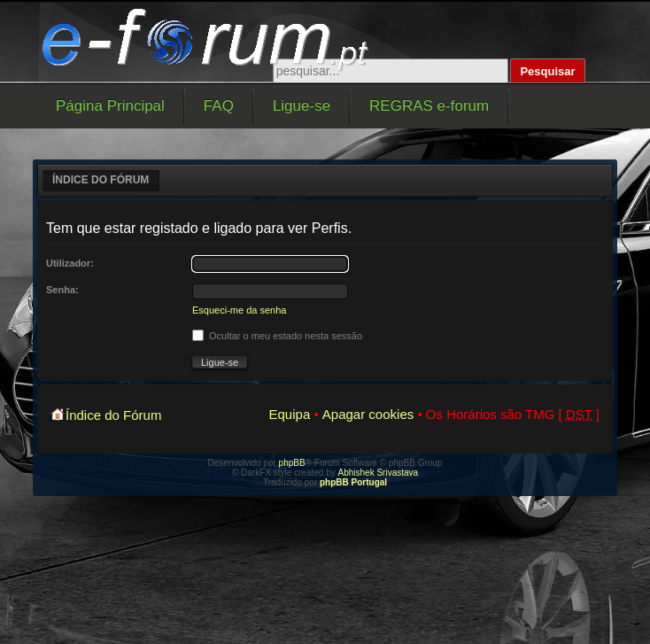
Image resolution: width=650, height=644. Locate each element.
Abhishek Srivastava (379, 473)
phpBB (292, 463)
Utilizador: (70, 263)
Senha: (62, 290)
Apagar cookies (368, 414)
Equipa (290, 414)
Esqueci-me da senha (239, 310)
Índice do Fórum (101, 180)
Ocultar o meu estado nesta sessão (277, 336)
